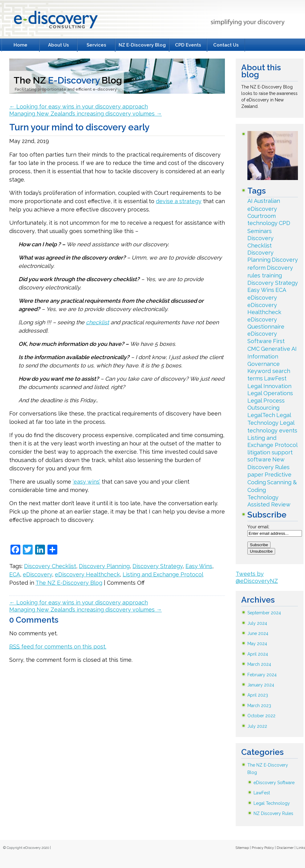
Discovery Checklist (50, 566)
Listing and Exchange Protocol (163, 574)
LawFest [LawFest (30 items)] (275, 378)
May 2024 (257, 644)
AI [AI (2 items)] (250, 201)
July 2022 (257, 726)
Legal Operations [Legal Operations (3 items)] (270, 393)
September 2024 (264, 613)
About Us (59, 45)
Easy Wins (199, 566)
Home (20, 45)
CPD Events (188, 45)
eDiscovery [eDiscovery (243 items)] (262, 298)
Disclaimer (285, 848)
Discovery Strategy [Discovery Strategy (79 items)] (273, 283)
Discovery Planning (104, 566)
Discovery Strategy (158, 566)
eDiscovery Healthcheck (87, 574)
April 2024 (258, 654)
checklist (98, 322)
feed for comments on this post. (58, 647)
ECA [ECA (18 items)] (281, 290)
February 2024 (262, 675)
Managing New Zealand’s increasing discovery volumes (85, 114)
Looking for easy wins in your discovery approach (79, 106)
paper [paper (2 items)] (255, 475)
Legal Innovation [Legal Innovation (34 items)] (269, 386)
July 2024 (257, 623)
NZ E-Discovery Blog (142, 45)
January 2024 (261, 685)
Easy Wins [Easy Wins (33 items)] (261, 290)
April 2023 (258, 695)
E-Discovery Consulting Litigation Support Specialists (54, 21)
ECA (15, 574)
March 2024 (259, 664)
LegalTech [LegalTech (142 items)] (261, 415)
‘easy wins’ (86, 482)
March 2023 (259, 706)
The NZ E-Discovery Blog (69, 583)
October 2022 (261, 716)
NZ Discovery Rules (273, 813)
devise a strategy (179, 201)
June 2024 (258, 633)
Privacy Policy (263, 848)
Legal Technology (272, 803)
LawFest (262, 793)
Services (96, 45)
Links (301, 848)
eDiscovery (37, 574)
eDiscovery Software (274, 783)
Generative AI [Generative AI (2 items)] (279, 349)
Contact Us (226, 45)
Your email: (258, 527)
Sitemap (242, 848)
